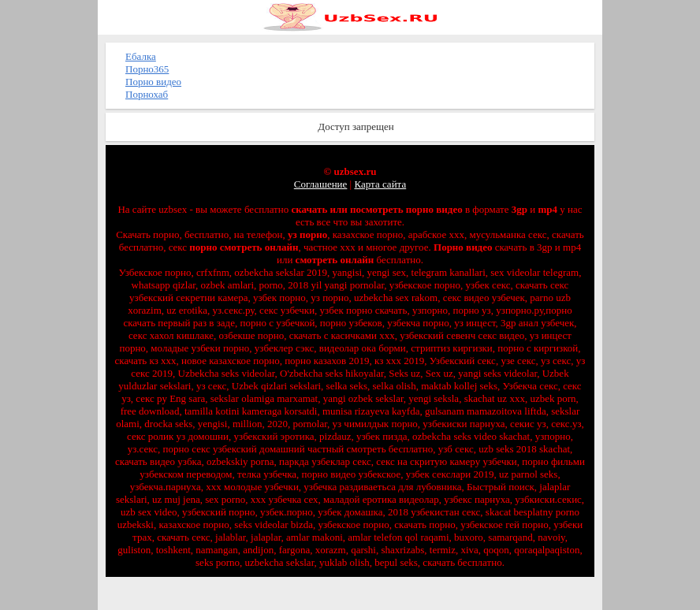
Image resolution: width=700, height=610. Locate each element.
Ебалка (141, 56)
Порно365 (147, 69)
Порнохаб (147, 94)
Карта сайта (380, 184)
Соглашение (321, 184)
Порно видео (153, 82)
